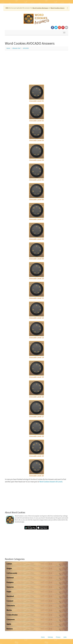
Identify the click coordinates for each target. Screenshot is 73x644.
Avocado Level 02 (37, 121)
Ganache (10, 587)
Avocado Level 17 (37, 416)
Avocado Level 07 (37, 219)
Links (65, 637)
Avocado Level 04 (37, 160)
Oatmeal (10, 578)
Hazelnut (10, 596)
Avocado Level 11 (37, 298)
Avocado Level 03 (37, 140)
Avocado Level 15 (37, 377)
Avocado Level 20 (37, 476)
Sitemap (50, 637)
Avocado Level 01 (37, 101)
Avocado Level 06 (37, 199)
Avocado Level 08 (37, 239)
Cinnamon (11, 619)
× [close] (67, 8)
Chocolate (11, 606)
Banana (10, 629)
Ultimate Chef (16, 48)
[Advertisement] (36, 66)
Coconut (10, 601)
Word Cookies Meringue (40, 8)
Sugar (9, 592)
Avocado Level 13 (37, 337)
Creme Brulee (12, 615)
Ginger (9, 568)
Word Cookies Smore (58, 8)
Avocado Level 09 (37, 259)
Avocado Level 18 (37, 436)
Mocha (9, 610)
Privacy (58, 637)
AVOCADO (26, 48)
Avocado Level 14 (37, 357)
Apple (9, 624)
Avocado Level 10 (37, 278)
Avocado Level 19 (37, 456)
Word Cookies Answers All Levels (51, 482)
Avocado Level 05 (37, 180)
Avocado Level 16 (37, 397)
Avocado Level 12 (37, 318)
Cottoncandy (12, 573)
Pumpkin (10, 582)
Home (8, 48)
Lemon (9, 564)
